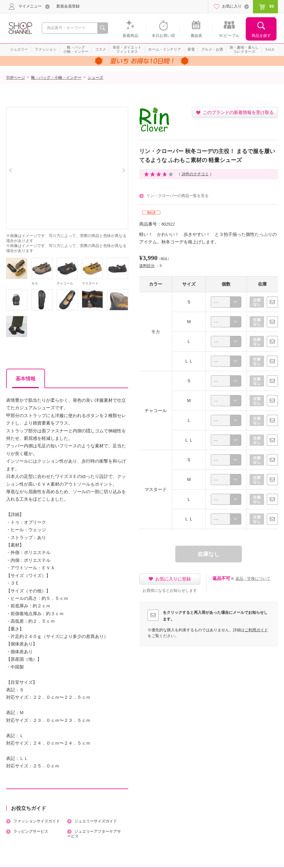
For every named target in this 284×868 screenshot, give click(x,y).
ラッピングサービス (31, 831)
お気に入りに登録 (173, 579)
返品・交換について (253, 579)
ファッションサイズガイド (37, 821)
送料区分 (147, 266)
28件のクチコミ (195, 174)
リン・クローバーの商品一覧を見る (177, 196)
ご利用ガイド (256, 630)
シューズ (95, 78)
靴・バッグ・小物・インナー (56, 78)
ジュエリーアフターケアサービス (94, 834)
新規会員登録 (68, 6)
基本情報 (26, 379)
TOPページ (16, 78)
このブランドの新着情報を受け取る (238, 112)
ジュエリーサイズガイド (96, 821)
